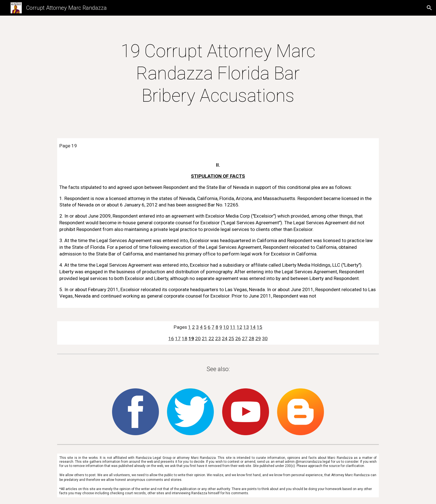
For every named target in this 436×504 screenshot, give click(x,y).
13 (246, 327)
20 (198, 339)
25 (231, 339)
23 (218, 339)
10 (226, 327)
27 (245, 339)
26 (238, 339)
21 (205, 339)
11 (233, 327)
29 (258, 339)
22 (211, 339)
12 (239, 327)
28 (251, 339)
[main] (218, 74)
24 (225, 339)
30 (265, 339)
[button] (429, 8)
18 (185, 339)
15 (260, 327)
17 (178, 339)
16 (171, 339)
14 (253, 327)
